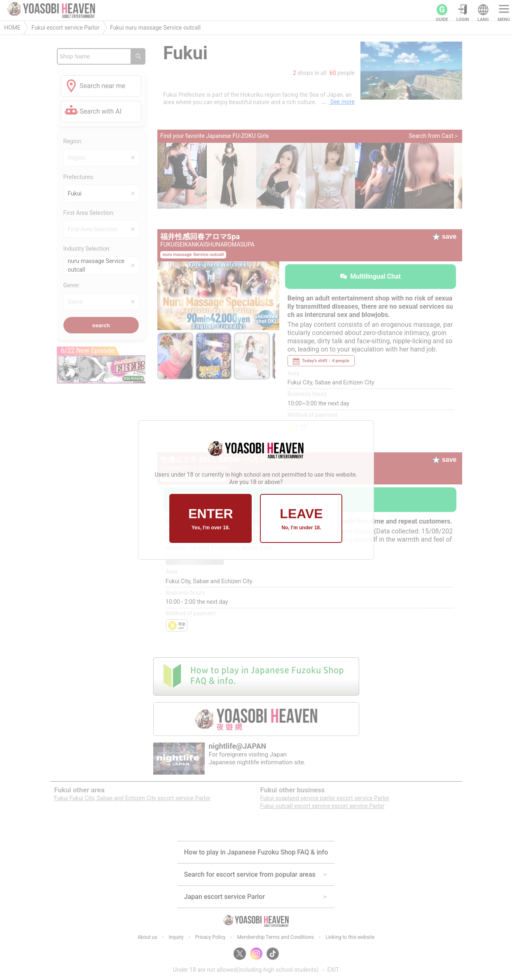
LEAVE (301, 518)
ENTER (210, 518)
